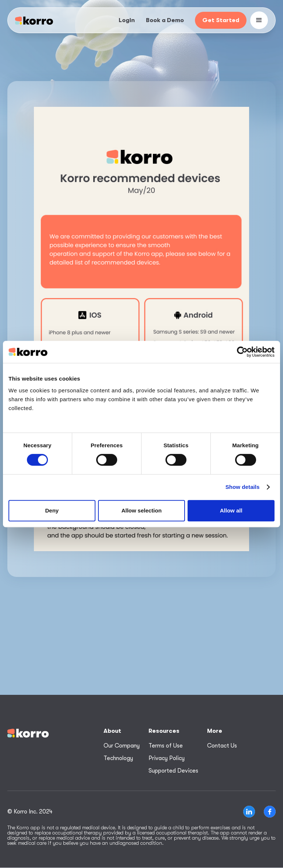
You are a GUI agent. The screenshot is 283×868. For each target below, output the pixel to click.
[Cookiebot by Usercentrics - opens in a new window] (242, 352)
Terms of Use (166, 746)
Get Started (221, 20)
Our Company (122, 746)
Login (127, 20)
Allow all (231, 510)
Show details (243, 487)
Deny (52, 510)
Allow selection (141, 510)
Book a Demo (165, 20)
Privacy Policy (167, 758)
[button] (259, 20)
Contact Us (222, 746)
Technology (118, 758)
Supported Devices (173, 771)
